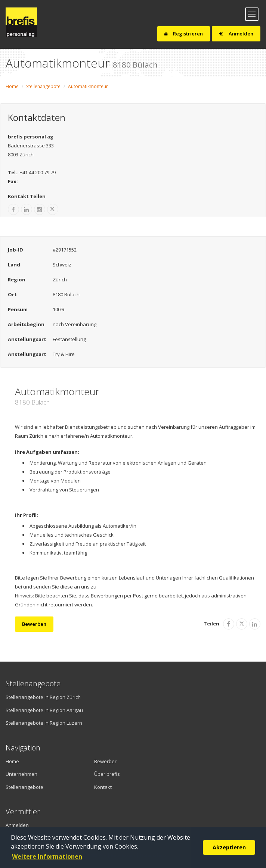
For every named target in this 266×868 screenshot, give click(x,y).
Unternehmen (21, 774)
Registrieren (184, 34)
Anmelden (236, 34)
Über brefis (107, 774)
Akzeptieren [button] (229, 847)
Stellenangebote (43, 86)
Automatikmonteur (88, 86)
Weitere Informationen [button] (47, 856)
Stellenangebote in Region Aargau (44, 710)
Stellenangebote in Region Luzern (44, 723)
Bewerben (34, 624)
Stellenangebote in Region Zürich (43, 697)
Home (12, 86)
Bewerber (105, 761)
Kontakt (103, 787)
